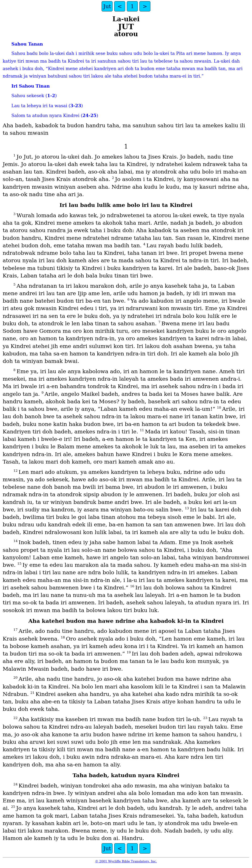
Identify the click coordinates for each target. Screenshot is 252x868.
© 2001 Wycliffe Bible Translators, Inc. (126, 861)
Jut (107, 6)
